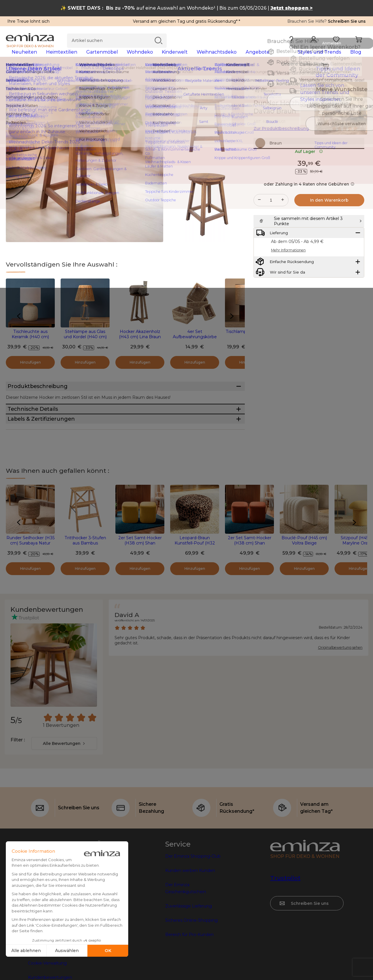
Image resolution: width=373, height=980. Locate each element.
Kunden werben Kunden (190, 912)
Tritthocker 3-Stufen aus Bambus (85, 582)
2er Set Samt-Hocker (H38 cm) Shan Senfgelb (140, 585)
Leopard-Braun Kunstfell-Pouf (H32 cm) (195, 585)
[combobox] (64, 785)
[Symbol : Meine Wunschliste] (361, 112)
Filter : (18, 782)
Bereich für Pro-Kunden (189, 977)
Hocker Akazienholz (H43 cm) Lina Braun (140, 343)
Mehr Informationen (288, 287)
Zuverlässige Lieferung (189, 948)
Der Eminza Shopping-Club (193, 898)
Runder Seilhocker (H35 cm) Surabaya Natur (30, 582)
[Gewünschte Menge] (271, 222)
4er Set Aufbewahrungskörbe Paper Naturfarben (195, 346)
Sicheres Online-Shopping (191, 962)
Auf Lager (309, 173)
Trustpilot (285, 920)
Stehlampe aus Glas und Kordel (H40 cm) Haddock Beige (85, 346)
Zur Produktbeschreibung (281, 138)
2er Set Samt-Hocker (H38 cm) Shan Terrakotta (250, 585)
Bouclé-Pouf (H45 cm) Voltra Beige (304, 582)
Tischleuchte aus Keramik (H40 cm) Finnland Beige (30, 346)
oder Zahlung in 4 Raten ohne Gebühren (309, 206)
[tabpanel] (142, 58)
